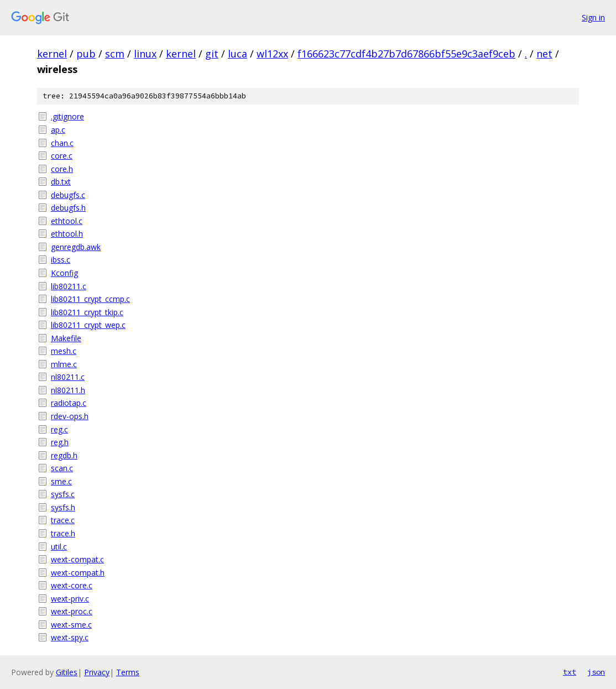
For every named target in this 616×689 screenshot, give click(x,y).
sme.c (61, 481)
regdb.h (64, 455)
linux (145, 54)
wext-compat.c (77, 559)
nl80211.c (68, 377)
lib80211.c (69, 286)
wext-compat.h (78, 573)
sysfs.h (63, 507)
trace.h (63, 533)
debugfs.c (68, 195)
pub (86, 54)
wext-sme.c (71, 625)
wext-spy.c (70, 637)
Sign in (593, 17)
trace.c (63, 520)
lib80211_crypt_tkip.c (87, 312)
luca (237, 54)
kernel (52, 54)
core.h (62, 169)
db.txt (61, 182)
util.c (59, 547)
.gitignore (67, 116)
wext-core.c (72, 585)
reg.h (60, 442)
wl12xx (272, 54)
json (596, 672)
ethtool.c (67, 221)
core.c (62, 156)
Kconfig (64, 273)
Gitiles (67, 672)
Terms (128, 672)
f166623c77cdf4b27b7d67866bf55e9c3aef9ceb (406, 54)
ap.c (58, 130)
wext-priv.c (70, 599)
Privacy (97, 672)
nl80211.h (68, 390)
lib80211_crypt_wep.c (88, 325)
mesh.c (64, 351)
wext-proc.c (72, 611)
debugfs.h (68, 208)
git (212, 54)
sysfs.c (63, 494)
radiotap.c (69, 403)
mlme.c (64, 364)
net (544, 54)
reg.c (59, 429)
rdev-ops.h (70, 416)
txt (570, 672)
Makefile (66, 338)
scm (115, 54)
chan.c (62, 143)
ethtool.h (67, 234)
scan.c (62, 468)
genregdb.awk (76, 247)
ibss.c (61, 260)
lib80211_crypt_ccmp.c (90, 299)
